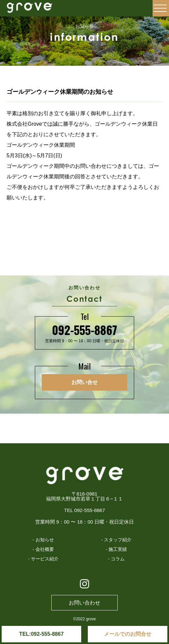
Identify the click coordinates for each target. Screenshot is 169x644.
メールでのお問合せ (128, 634)
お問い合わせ (84, 603)
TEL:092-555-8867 (41, 634)
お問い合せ (84, 382)
